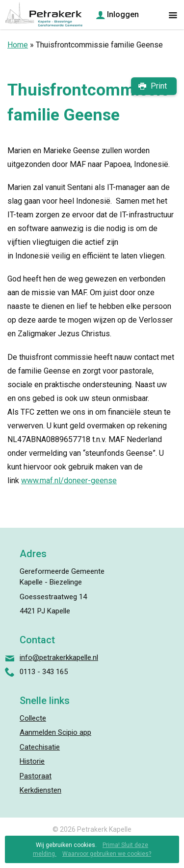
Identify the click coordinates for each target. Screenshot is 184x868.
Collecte (33, 718)
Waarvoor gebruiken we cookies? (107, 854)
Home (18, 45)
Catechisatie (40, 747)
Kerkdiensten (40, 790)
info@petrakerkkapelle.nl (59, 657)
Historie (32, 761)
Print (159, 86)
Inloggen (123, 14)
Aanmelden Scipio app (55, 732)
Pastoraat (36, 776)
